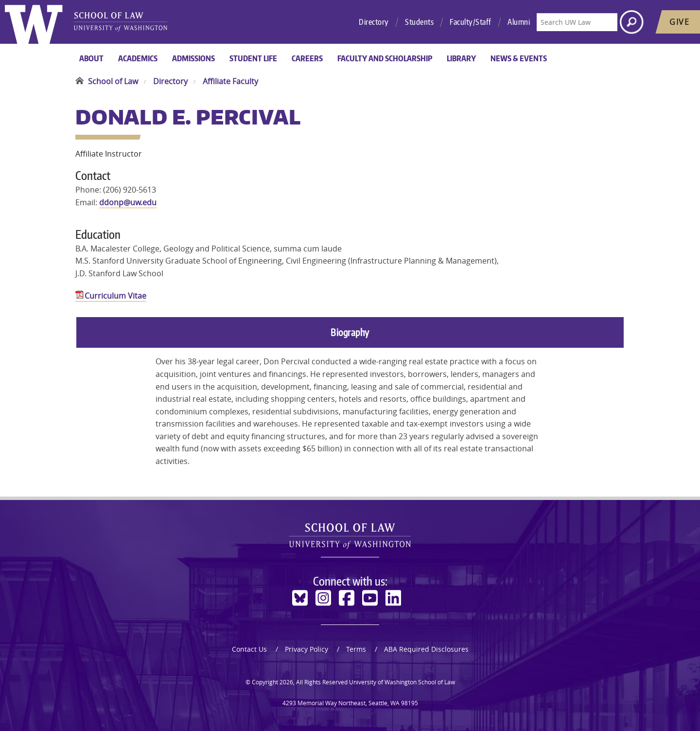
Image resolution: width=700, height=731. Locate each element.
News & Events (519, 58)
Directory (374, 22)
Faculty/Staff (471, 22)
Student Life (253, 58)
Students (419, 22)
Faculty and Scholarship (385, 58)
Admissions (193, 58)
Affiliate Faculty (230, 81)
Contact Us (249, 649)
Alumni (519, 22)
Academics (138, 58)
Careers (307, 58)
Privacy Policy (306, 649)
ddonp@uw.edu (128, 202)
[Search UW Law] (577, 22)
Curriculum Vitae (115, 296)
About (91, 58)
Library (461, 58)
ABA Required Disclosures (426, 649)
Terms (356, 649)
